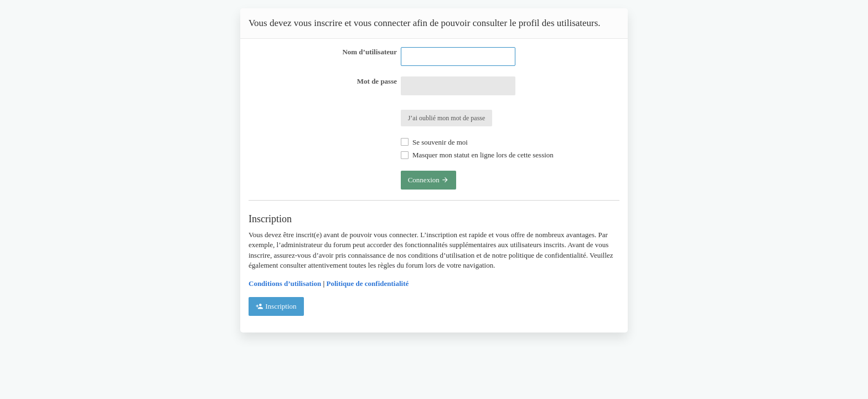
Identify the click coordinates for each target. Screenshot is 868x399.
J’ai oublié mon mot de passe (447, 118)
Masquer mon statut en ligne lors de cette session (477, 155)
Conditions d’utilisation (285, 283)
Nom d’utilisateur (370, 52)
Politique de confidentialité (368, 283)
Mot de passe (377, 81)
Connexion (428, 180)
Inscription (276, 306)
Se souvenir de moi (434, 142)
